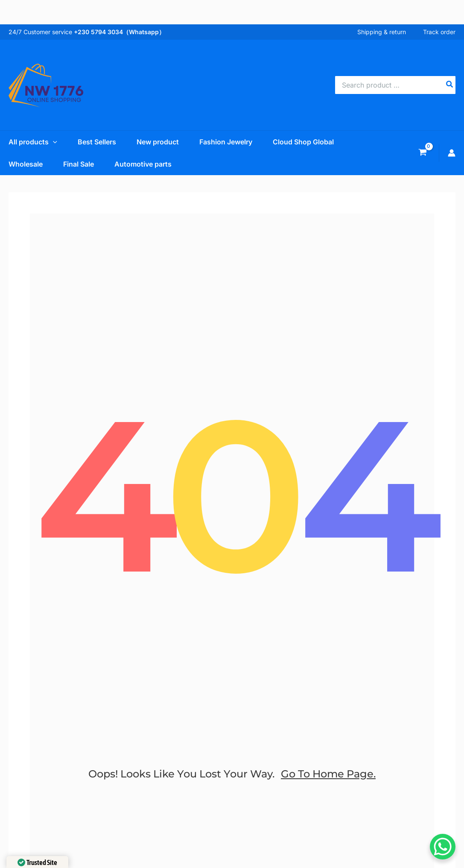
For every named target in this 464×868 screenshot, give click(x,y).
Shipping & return (382, 32)
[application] (53, 142)
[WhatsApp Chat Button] (443, 847)
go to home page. (328, 774)
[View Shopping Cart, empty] (422, 153)
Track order (439, 32)
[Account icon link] (452, 153)
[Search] (450, 85)
